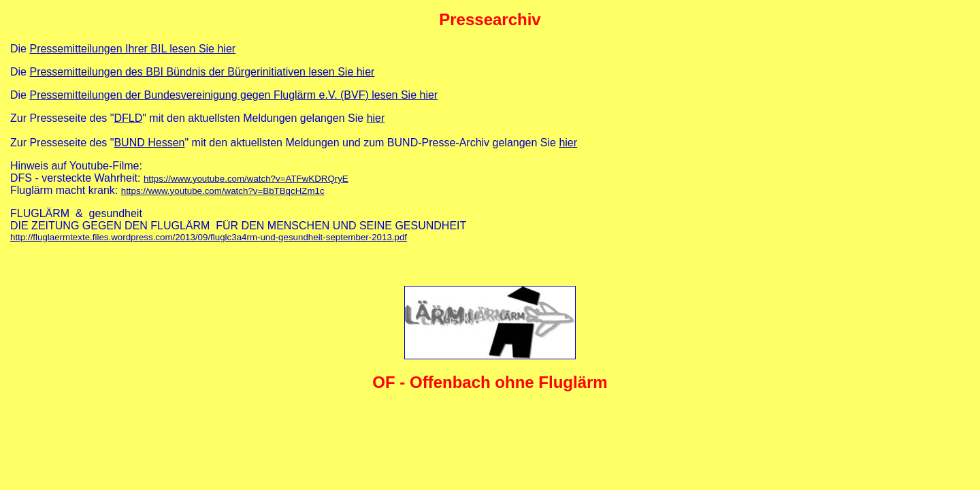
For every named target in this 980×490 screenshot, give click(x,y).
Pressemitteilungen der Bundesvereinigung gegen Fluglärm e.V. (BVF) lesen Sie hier (233, 95)
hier (376, 118)
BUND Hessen (149, 143)
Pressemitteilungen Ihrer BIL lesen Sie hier (132, 49)
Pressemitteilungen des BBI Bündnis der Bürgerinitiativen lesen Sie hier (202, 72)
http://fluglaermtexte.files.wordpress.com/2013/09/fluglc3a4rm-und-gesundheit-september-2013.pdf (209, 237)
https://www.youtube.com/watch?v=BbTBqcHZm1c (223, 191)
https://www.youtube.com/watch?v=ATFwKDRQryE (246, 179)
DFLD (128, 118)
